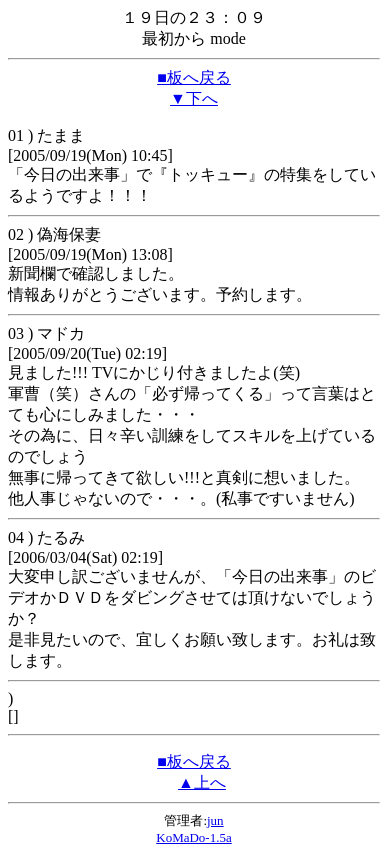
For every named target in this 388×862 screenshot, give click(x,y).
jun (215, 820)
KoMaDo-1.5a (193, 837)
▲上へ (202, 782)
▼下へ (194, 98)
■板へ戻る (194, 77)
